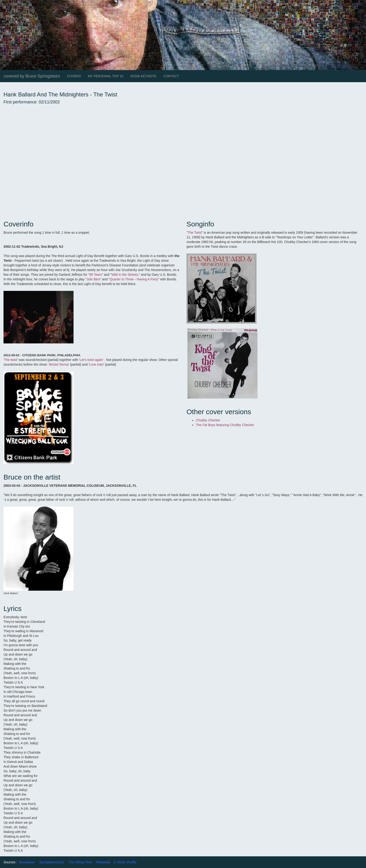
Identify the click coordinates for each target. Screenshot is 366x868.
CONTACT (171, 76)
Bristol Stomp (59, 364)
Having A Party (147, 279)
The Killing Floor (80, 862)
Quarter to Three (122, 279)
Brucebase (27, 862)
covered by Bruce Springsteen (32, 76)
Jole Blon (93, 279)
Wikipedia (103, 862)
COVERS (74, 76)
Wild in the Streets (125, 275)
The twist (11, 360)
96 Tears (96, 275)
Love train (96, 364)
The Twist (195, 233)
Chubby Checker (208, 420)
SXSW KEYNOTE (143, 76)
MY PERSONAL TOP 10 (106, 76)
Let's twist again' (91, 360)
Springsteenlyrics (52, 862)
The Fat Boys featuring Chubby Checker (225, 425)
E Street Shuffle (125, 862)
